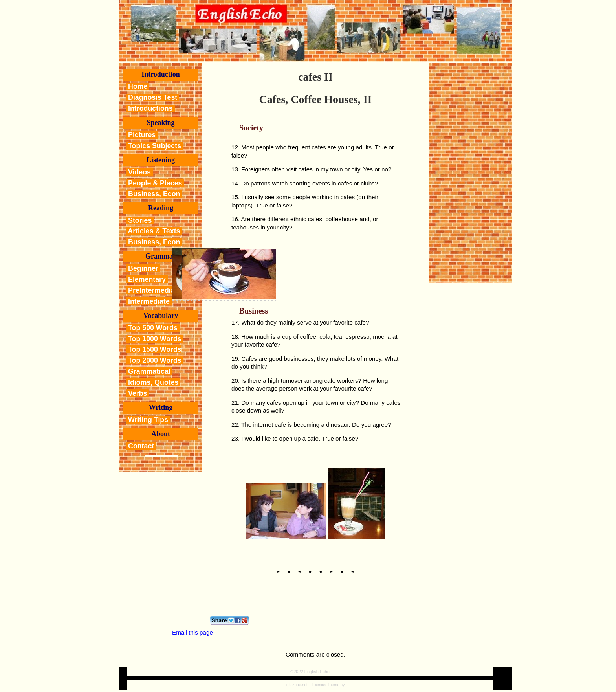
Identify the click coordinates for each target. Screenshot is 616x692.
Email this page (192, 632)
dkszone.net (297, 685)
